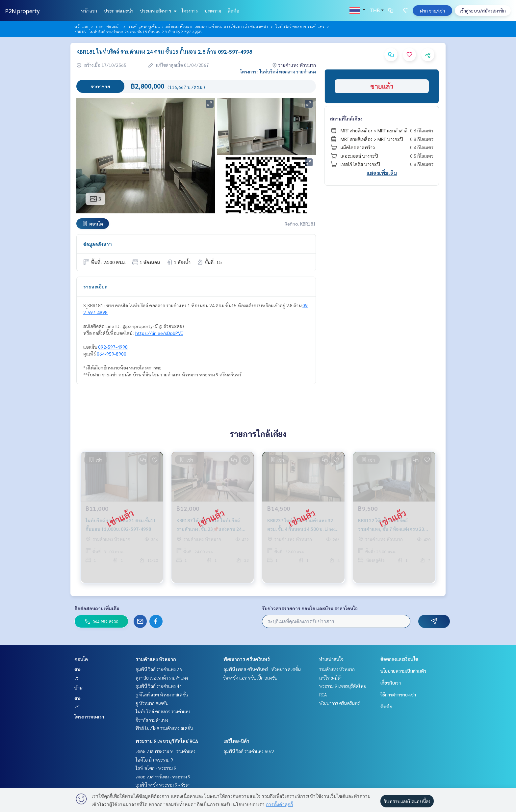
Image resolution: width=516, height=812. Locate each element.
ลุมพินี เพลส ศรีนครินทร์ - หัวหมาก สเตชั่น (262, 669)
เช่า (77, 678)
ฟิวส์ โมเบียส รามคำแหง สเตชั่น (164, 728)
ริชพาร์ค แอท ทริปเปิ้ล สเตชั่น (250, 678)
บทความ (213, 11)
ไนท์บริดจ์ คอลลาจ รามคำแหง (300, 26)
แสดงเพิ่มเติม (382, 173)
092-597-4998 (113, 347)
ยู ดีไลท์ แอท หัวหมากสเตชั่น (162, 694)
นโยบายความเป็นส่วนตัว (403, 671)
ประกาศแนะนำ (118, 11)
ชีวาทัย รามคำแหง (152, 720)
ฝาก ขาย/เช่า (432, 11)
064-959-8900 (112, 354)
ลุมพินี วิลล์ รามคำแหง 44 (159, 686)
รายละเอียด (95, 286)
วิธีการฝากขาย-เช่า (398, 694)
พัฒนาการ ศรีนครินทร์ (247, 659)
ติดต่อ (233, 11)
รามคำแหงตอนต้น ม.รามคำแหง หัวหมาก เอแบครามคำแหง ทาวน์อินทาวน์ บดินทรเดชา (198, 26)
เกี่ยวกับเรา (391, 683)
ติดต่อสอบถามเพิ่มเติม (97, 608)
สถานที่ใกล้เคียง (346, 119)
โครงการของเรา (89, 717)
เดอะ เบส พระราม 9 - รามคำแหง (166, 751)
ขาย (78, 669)
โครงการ (190, 11)
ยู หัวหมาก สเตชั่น (152, 703)
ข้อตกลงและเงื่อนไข (399, 659)
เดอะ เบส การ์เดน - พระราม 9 (163, 776)
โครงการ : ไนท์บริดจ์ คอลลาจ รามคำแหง (278, 71)
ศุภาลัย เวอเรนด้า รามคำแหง (162, 678)
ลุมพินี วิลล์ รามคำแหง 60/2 (249, 751)
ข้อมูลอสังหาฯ (98, 244)
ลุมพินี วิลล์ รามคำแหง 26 (159, 669)
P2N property (23, 11)
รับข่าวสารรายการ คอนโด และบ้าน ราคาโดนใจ (310, 608)
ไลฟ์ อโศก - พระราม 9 (156, 768)
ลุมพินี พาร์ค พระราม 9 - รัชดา (163, 785)
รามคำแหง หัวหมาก (156, 659)
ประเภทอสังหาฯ (157, 11)
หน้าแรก (89, 11)
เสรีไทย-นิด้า (236, 741)
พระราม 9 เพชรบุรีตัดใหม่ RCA (167, 741)
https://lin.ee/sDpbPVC (159, 333)
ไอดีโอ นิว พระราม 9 (154, 760)
